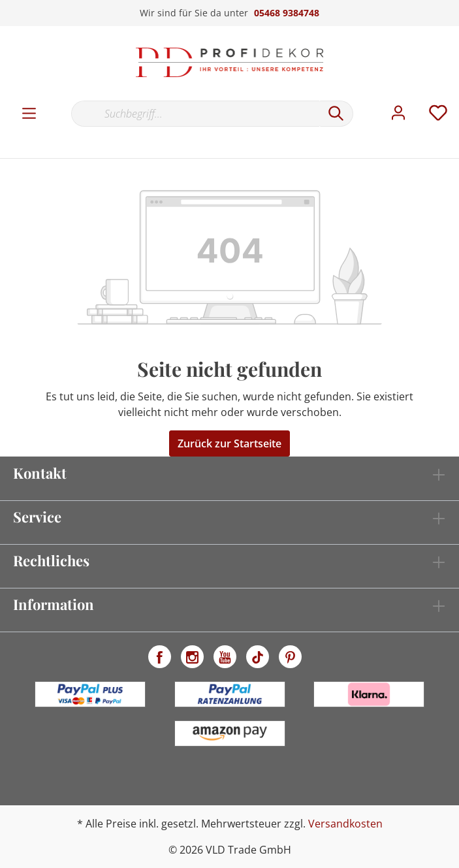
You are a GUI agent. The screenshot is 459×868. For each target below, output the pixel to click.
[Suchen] (336, 114)
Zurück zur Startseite (229, 443)
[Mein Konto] (398, 113)
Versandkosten (345, 824)
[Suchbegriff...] (195, 114)
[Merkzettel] (438, 113)
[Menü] (29, 114)
